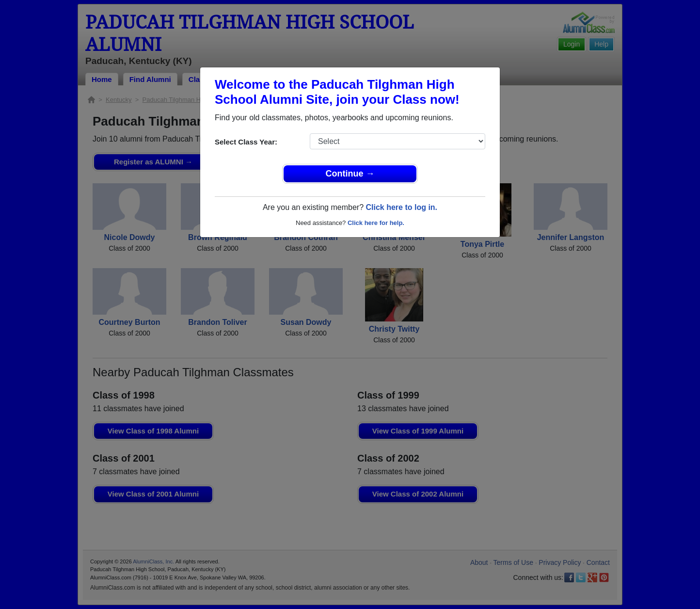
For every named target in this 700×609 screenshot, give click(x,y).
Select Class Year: (246, 142)
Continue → (350, 174)
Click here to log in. (401, 207)
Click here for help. (376, 223)
